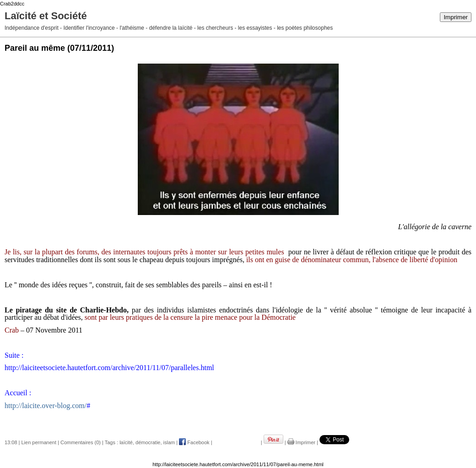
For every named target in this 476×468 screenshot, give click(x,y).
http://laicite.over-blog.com (45, 406)
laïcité (126, 442)
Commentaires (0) (81, 442)
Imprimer (456, 17)
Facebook (194, 442)
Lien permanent (39, 442)
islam (169, 442)
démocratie (148, 442)
